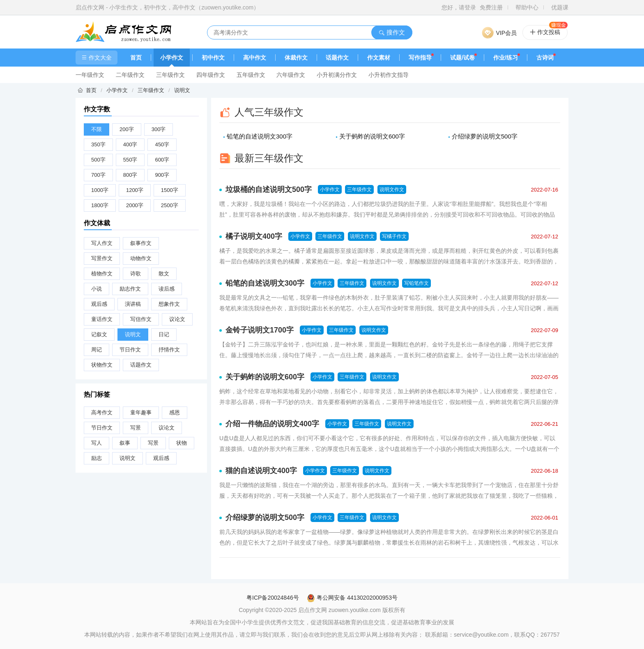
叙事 (125, 443)
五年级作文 (251, 75)
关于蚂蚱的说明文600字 (372, 136)
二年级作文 (130, 75)
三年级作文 (170, 75)
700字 (98, 175)
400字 (130, 144)
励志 (97, 458)
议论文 (177, 319)
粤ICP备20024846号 (273, 598)
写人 (97, 443)
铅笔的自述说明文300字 (260, 136)
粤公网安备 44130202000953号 (352, 598)
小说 (97, 289)
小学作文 (172, 58)
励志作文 (130, 289)
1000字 (100, 190)
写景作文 (102, 258)
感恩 (175, 412)
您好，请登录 (459, 7)
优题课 (560, 7)
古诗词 (545, 58)
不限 (97, 129)
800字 (130, 175)
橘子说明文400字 (254, 236)
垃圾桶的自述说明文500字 (269, 189)
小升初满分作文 (337, 75)
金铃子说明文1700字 (260, 330)
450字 (162, 144)
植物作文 (102, 274)
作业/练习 (506, 58)
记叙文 (99, 334)
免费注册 (491, 7)
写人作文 (102, 243)
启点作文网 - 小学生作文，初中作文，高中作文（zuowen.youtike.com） (167, 7)
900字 (162, 175)
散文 (164, 274)
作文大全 (97, 58)
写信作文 (141, 319)
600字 (162, 160)
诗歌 (136, 274)
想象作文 (169, 304)
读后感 (167, 289)
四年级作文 (211, 75)
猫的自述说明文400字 (261, 471)
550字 (130, 160)
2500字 (170, 205)
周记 (97, 350)
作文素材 (379, 58)
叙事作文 (141, 243)
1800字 (100, 205)
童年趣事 (141, 412)
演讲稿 (133, 304)
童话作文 (102, 319)
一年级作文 (90, 75)
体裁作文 (296, 58)
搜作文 (392, 32)
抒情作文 (169, 350)
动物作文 (141, 258)
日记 (164, 334)
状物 (182, 443)
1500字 (170, 190)
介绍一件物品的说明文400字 (272, 424)
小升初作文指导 (389, 75)
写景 (136, 428)
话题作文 (337, 58)
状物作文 (102, 365)
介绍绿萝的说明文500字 (485, 136)
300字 (159, 129)
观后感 (99, 304)
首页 (136, 58)
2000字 (135, 205)
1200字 (135, 190)
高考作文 (102, 412)
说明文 (182, 90)
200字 (127, 129)
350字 (98, 144)
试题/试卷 (462, 58)
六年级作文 (291, 75)
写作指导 (420, 58)
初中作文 (213, 58)
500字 (98, 160)
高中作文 (255, 58)
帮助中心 (527, 7)
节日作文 (130, 350)
